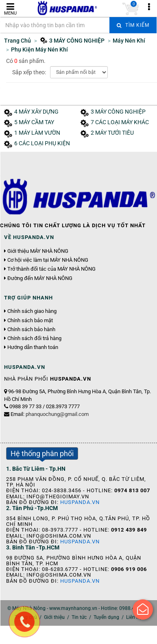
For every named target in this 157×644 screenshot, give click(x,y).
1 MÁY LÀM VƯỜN (37, 133)
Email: (50, 414)
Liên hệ (134, 617)
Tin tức (79, 617)
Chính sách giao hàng (32, 311)
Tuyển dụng (106, 617)
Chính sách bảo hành (31, 330)
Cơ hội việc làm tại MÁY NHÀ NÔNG (48, 260)
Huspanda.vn (80, 502)
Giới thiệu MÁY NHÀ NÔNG (38, 251)
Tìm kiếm (133, 25)
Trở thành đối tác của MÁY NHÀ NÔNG (51, 269)
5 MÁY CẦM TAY (34, 122)
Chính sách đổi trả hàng (34, 338)
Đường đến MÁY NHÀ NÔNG (40, 278)
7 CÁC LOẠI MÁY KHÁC (120, 122)
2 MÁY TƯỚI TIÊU (112, 133)
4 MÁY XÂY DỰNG (36, 112)
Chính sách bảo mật (30, 321)
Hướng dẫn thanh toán (33, 347)
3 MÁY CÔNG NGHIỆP (118, 112)
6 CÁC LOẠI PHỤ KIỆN (42, 143)
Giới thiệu (54, 617)
